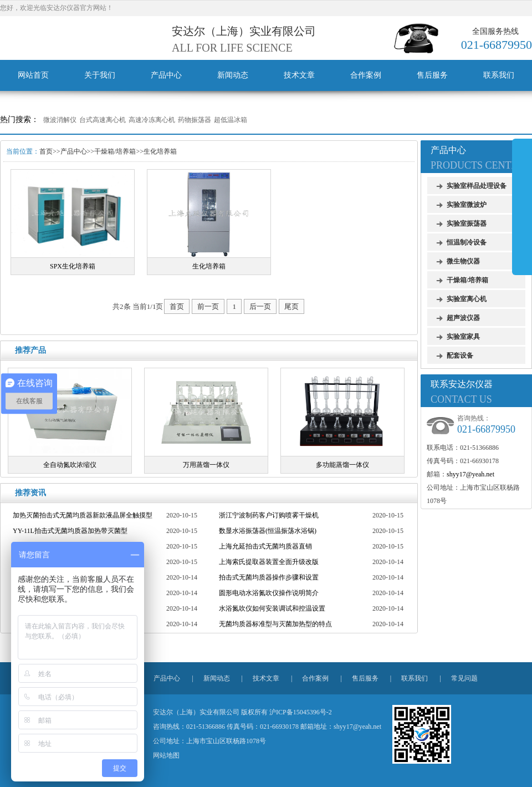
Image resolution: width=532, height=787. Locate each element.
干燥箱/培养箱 (115, 151)
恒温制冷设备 (467, 242)
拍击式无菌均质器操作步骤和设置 (269, 577)
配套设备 (460, 356)
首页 (46, 151)
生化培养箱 (160, 151)
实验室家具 (463, 337)
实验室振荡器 (467, 224)
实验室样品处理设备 (477, 186)
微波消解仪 (60, 120)
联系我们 (499, 75)
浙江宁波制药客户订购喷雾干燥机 (269, 515)
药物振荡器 (195, 120)
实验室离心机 (467, 299)
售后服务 (432, 75)
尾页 (291, 306)
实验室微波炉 (467, 205)
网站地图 (166, 755)
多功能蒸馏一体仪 (342, 465)
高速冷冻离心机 (152, 120)
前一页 (208, 306)
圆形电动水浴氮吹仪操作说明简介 (269, 593)
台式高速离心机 (103, 120)
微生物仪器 (463, 261)
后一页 (260, 306)
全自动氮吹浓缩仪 (70, 465)
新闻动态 (233, 75)
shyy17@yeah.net (470, 474)
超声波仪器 (463, 318)
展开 (522, 206)
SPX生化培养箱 (73, 266)
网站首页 (33, 75)
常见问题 (464, 678)
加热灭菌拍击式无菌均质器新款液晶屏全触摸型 (83, 515)
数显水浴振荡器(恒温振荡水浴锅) (268, 531)
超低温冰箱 (231, 120)
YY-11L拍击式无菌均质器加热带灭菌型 (70, 531)
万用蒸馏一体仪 (206, 465)
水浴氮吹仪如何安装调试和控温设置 (272, 608)
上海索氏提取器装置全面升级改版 (269, 562)
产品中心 (166, 75)
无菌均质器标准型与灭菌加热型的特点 (275, 624)
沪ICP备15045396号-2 (301, 712)
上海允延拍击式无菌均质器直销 (265, 546)
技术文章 (299, 75)
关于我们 (100, 75)
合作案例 (366, 75)
